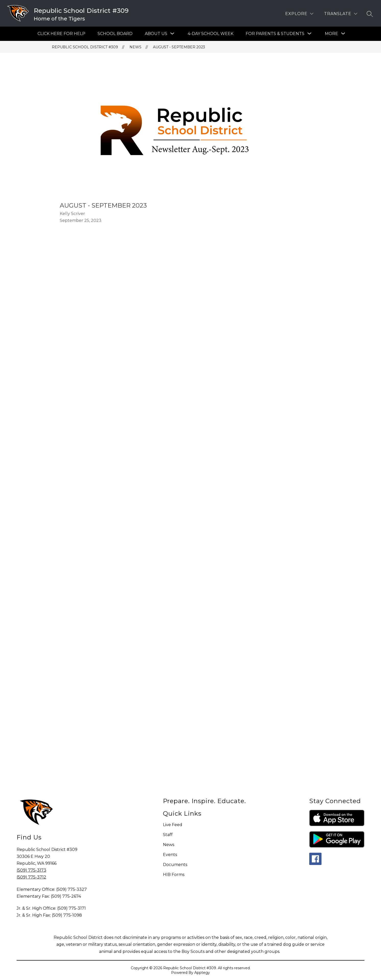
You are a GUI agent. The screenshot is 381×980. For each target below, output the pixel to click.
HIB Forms (174, 875)
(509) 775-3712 (31, 877)
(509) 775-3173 (31, 870)
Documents (175, 865)
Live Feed (173, 825)
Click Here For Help (61, 34)
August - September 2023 (179, 47)
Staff (168, 835)
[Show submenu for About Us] (156, 34)
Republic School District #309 (85, 47)
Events (170, 855)
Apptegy (202, 973)
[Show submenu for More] (331, 34)
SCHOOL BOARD (115, 34)
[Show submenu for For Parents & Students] (275, 34)
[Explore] (299, 14)
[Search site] (370, 14)
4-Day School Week (211, 34)
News (135, 47)
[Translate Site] (341, 14)
